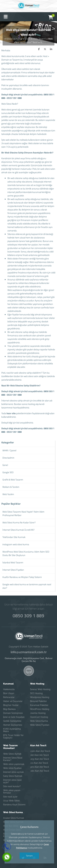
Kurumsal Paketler (39, 705)
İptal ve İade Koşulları (14, 717)
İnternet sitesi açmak (13, 772)
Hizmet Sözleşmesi (13, 725)
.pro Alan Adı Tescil (40, 767)
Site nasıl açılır (10, 797)
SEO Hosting (36, 693)
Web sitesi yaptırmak (14, 764)
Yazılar (19, 39)
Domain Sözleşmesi (13, 713)
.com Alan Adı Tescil (40, 751)
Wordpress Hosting (40, 697)
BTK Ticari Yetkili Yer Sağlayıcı (13, 736)
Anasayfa (10, 39)
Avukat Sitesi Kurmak (14, 818)
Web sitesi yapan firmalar (12, 792)
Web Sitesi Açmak (12, 754)
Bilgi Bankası (9, 709)
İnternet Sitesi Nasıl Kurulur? (13, 759)
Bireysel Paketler (38, 701)
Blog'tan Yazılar (11, 705)
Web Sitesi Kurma (39, 721)
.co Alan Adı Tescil (39, 763)
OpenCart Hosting (39, 717)
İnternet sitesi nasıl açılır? (12, 781)
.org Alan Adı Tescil (40, 759)
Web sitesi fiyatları (12, 768)
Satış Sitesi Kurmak (13, 776)
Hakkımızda (9, 689)
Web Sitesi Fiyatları (40, 725)
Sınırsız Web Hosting (40, 689)
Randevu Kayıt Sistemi (14, 805)
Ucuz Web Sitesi (11, 801)
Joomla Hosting (38, 713)
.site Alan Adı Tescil (40, 771)
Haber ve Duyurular (13, 701)
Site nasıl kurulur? (12, 786)
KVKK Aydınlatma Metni (12, 730)
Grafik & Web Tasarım (35, 39)
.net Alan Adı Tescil (39, 755)
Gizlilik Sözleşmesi (12, 721)
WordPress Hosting (40, 709)
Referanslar (9, 697)
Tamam (29, 856)
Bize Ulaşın (9, 693)
